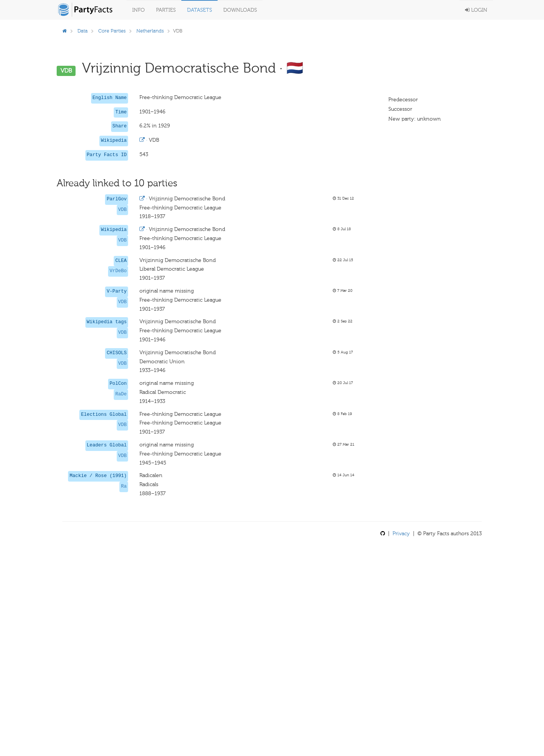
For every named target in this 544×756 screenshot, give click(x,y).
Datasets (199, 10)
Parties (166, 10)
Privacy (401, 534)
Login (476, 10)
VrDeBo (118, 271)
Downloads (240, 10)
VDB (123, 210)
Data (83, 31)
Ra (124, 486)
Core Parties (112, 31)
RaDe (121, 394)
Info (138, 10)
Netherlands (150, 31)
